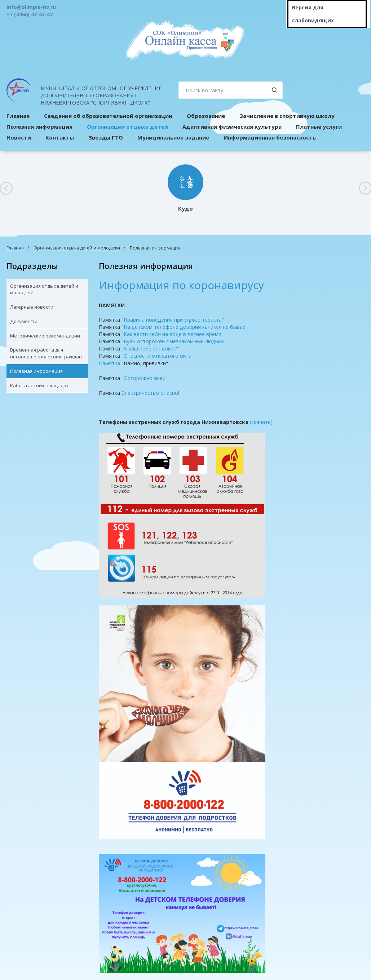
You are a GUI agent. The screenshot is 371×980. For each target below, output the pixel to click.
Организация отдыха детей (127, 127)
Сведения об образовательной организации (108, 116)
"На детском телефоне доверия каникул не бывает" (186, 327)
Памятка (109, 363)
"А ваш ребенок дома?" (150, 348)
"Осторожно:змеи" (145, 378)
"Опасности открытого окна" (158, 356)
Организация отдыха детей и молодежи (77, 248)
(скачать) (261, 422)
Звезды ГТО (106, 137)
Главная (15, 248)
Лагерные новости (32, 307)
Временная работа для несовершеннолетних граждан (46, 353)
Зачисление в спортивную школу (287, 116)
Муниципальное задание (173, 137)
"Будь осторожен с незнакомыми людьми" (174, 341)
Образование (206, 116)
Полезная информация (36, 371)
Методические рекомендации (45, 336)
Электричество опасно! (150, 393)
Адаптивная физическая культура (232, 127)
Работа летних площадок (39, 385)
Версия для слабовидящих (313, 14)
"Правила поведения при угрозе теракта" (173, 320)
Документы (23, 321)
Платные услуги (319, 127)
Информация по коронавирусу (181, 285)
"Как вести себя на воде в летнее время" (173, 334)
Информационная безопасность (270, 137)
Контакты (60, 137)
